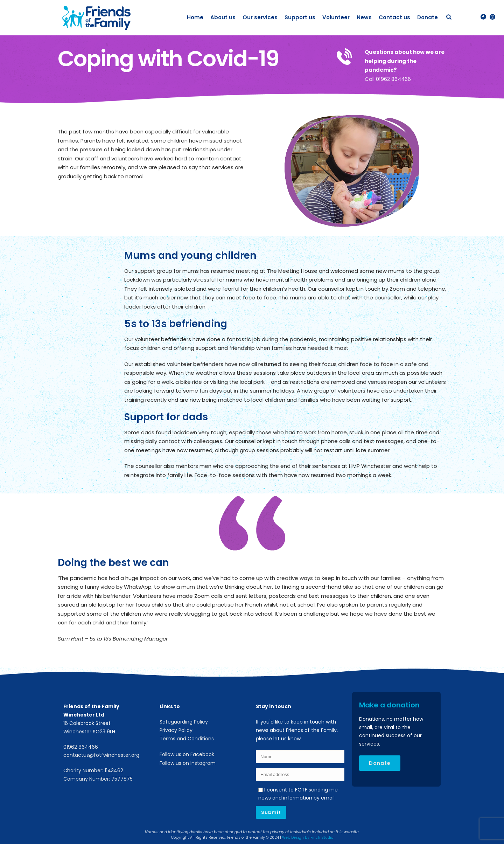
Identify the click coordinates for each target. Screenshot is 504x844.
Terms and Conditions (187, 739)
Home (195, 17)
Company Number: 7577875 (98, 779)
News (364, 17)
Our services (260, 17)
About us (223, 17)
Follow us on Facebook (187, 754)
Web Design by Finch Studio (308, 838)
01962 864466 (81, 747)
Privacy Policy (176, 730)
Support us (300, 17)
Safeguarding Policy (184, 722)
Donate (428, 17)
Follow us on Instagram (188, 763)
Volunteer (336, 17)
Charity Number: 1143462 (93, 770)
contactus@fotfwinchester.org (101, 755)
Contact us (394, 17)
